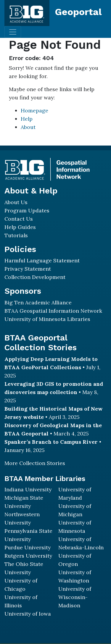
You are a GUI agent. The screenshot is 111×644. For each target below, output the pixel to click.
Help (27, 119)
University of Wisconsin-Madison (75, 597)
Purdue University (28, 547)
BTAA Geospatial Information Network (53, 311)
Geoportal (78, 12)
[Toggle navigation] (13, 32)
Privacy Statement (28, 269)
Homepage (34, 110)
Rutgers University (28, 556)
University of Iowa (28, 614)
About (28, 127)
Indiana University (28, 489)
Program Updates (27, 210)
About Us (16, 202)
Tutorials (16, 235)
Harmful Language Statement (42, 260)
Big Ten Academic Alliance (38, 302)
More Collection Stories (35, 463)
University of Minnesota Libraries (47, 319)
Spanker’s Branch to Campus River (51, 442)
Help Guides (20, 227)
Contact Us (19, 219)
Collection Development (35, 277)
